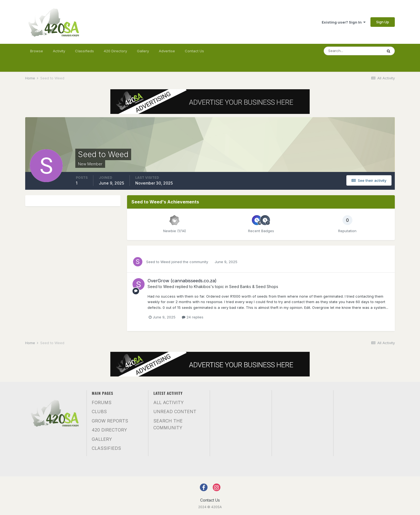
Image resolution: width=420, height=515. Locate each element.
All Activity (169, 402)
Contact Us (194, 51)
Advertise (167, 51)
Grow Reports (110, 421)
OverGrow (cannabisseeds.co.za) (182, 281)
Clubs (99, 412)
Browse (37, 51)
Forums (102, 402)
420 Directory (115, 51)
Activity (59, 51)
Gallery (143, 51)
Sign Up (383, 22)
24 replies (193, 317)
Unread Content (175, 412)
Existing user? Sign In (344, 22)
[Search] (353, 51)
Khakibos (202, 287)
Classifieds (84, 51)
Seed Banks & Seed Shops (254, 287)
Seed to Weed (158, 262)
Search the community (168, 424)
